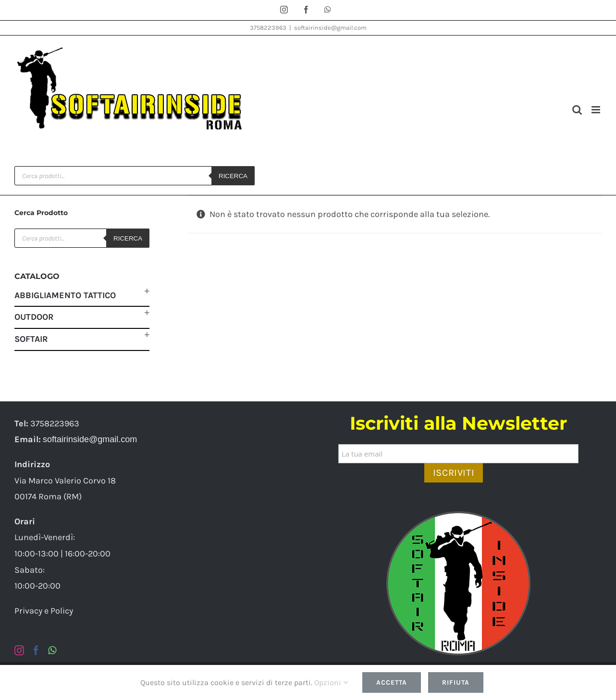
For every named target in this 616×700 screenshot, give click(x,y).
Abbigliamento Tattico (65, 295)
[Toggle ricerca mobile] (577, 110)
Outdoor (34, 317)
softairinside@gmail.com (330, 28)
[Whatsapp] (52, 651)
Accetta (392, 682)
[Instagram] (19, 651)
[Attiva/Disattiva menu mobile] (597, 110)
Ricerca (233, 176)
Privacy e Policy (44, 611)
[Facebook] (36, 651)
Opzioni (331, 682)
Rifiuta (456, 682)
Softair (31, 339)
